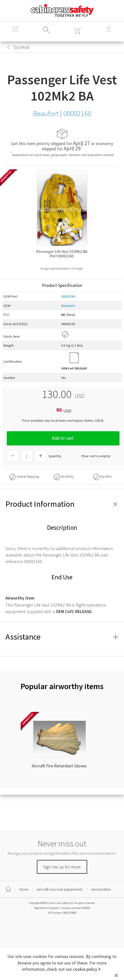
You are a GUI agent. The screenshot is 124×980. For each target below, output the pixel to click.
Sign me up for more (62, 867)
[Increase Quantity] (41, 456)
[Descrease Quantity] (13, 456)
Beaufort (68, 306)
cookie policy (85, 969)
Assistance (62, 637)
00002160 (68, 296)
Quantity (55, 456)
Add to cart (63, 438)
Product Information (62, 504)
